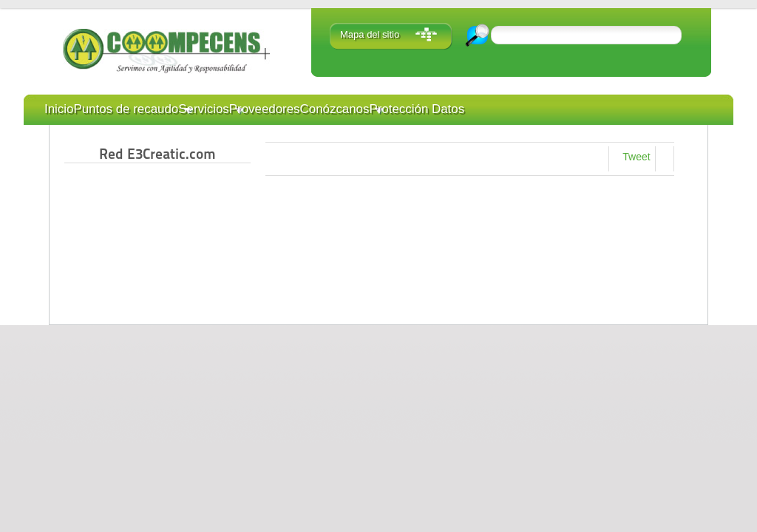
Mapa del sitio (370, 34)
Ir (479, 35)
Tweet (636, 157)
